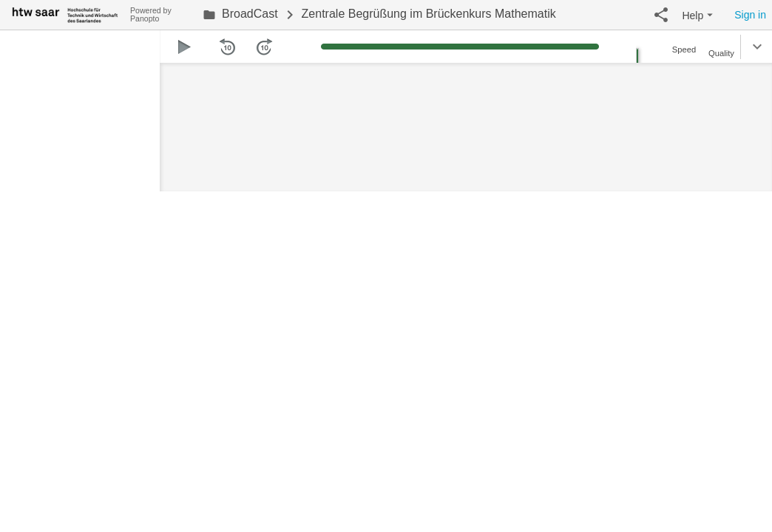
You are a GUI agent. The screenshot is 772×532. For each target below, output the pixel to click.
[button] (661, 15)
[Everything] (65, 13)
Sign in (750, 15)
